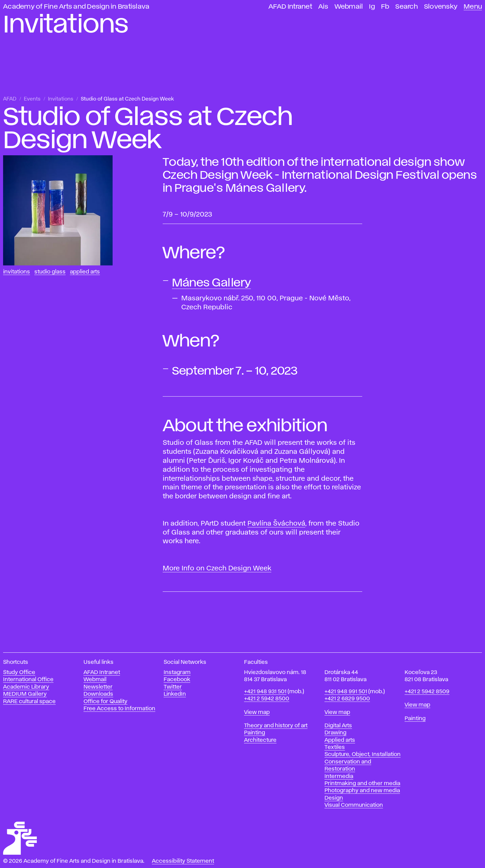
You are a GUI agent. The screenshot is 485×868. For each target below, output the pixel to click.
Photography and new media (362, 791)
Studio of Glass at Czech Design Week (127, 99)
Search (407, 7)
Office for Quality (105, 702)
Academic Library (26, 687)
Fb (385, 7)
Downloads (98, 694)
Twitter (173, 687)
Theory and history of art (276, 726)
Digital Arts (338, 726)
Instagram (177, 672)
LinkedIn (175, 694)
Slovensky (441, 7)
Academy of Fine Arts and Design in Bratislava (76, 7)
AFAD (10, 99)
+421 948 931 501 (265, 692)
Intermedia (339, 776)
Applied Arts (85, 272)
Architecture (260, 740)
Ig (372, 7)
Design (334, 798)
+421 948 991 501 (346, 692)
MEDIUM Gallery (25, 694)
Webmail (349, 7)
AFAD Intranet (290, 7)
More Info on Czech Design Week (217, 569)
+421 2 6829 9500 (347, 699)
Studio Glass (50, 272)
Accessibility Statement (183, 861)
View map (257, 712)
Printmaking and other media (362, 784)
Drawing (335, 733)
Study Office (19, 672)
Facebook (177, 680)
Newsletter (98, 687)
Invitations (61, 99)
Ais (323, 7)
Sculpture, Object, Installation (363, 754)
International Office (28, 680)
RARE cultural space (29, 702)
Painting (255, 733)
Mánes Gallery (211, 283)
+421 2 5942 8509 (427, 692)
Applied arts (340, 740)
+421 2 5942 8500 (267, 699)
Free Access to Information (119, 709)
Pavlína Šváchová (276, 524)
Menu (473, 7)
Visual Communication (354, 805)
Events (32, 99)
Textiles (335, 747)
